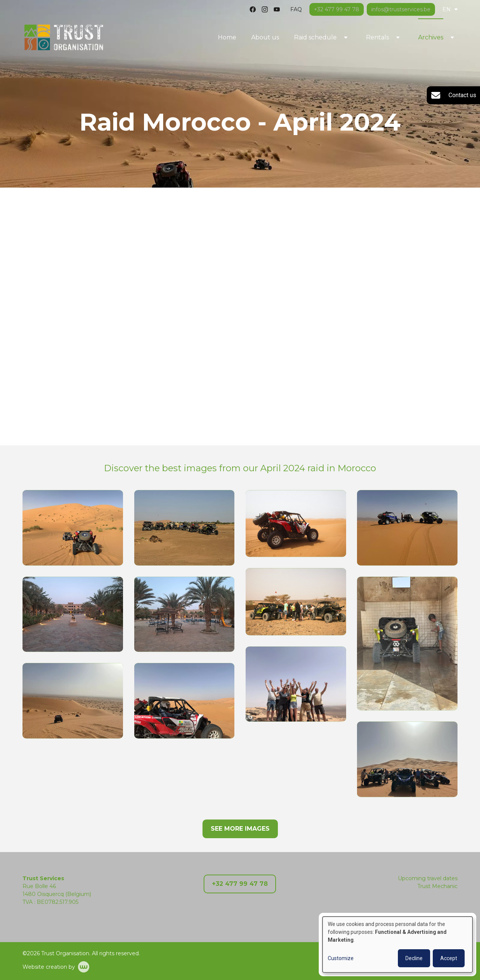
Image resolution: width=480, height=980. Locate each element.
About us (265, 37)
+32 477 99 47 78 (240, 884)
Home (227, 37)
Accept (449, 958)
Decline (414, 958)
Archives (431, 37)
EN (450, 9)
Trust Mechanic (437, 886)
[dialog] (397, 945)
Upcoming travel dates (428, 878)
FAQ (296, 9)
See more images (240, 832)
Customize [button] (341, 958)
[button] (73, 531)
